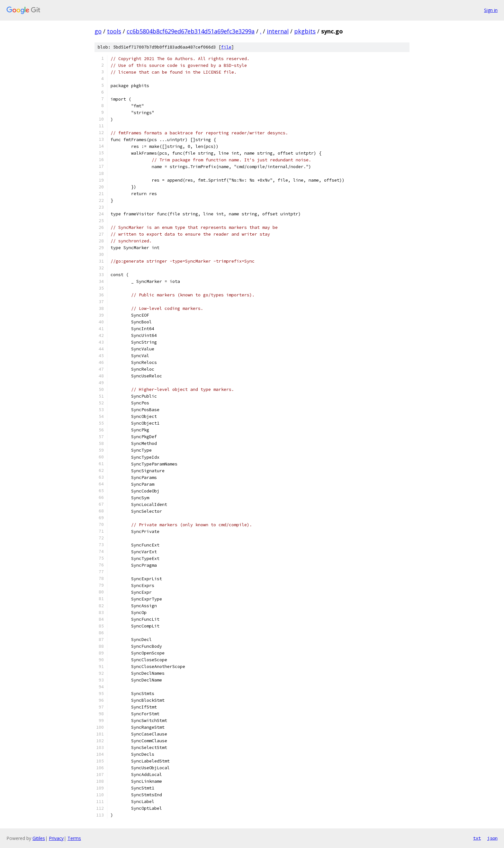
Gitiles (39, 838)
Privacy (56, 838)
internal (278, 31)
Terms (74, 838)
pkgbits (305, 31)
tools (114, 31)
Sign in (491, 10)
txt (477, 838)
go (98, 31)
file (226, 47)
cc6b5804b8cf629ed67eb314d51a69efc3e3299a (191, 31)
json (492, 838)
